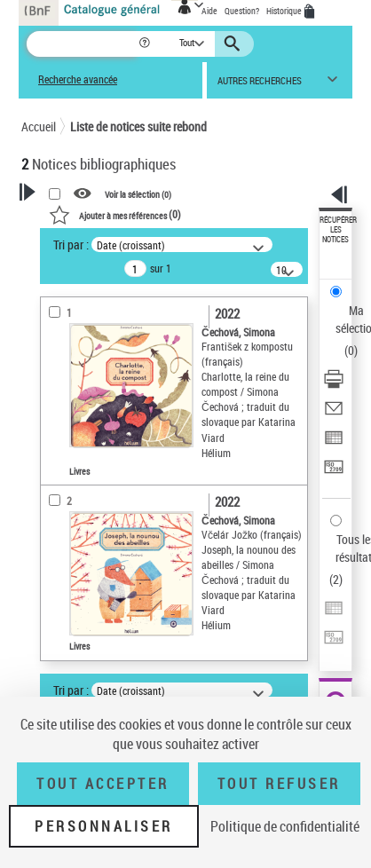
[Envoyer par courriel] (334, 414)
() (115, 214)
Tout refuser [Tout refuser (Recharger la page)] (279, 784)
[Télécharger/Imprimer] (334, 385)
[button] (146, 44)
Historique (285, 11)
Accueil (39, 126)
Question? (242, 11)
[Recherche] (82, 44)
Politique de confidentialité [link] (285, 826)
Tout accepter (103, 784)
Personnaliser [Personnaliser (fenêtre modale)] (104, 826)
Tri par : (71, 245)
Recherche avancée (78, 79)
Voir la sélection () (138, 194)
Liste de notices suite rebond (138, 126)
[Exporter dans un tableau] (334, 443)
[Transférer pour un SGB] (334, 473)
